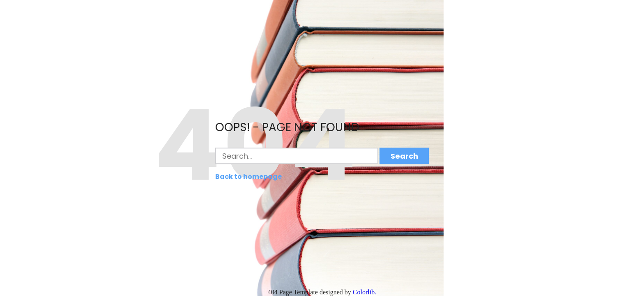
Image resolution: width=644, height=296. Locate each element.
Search (404, 156)
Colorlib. (365, 292)
